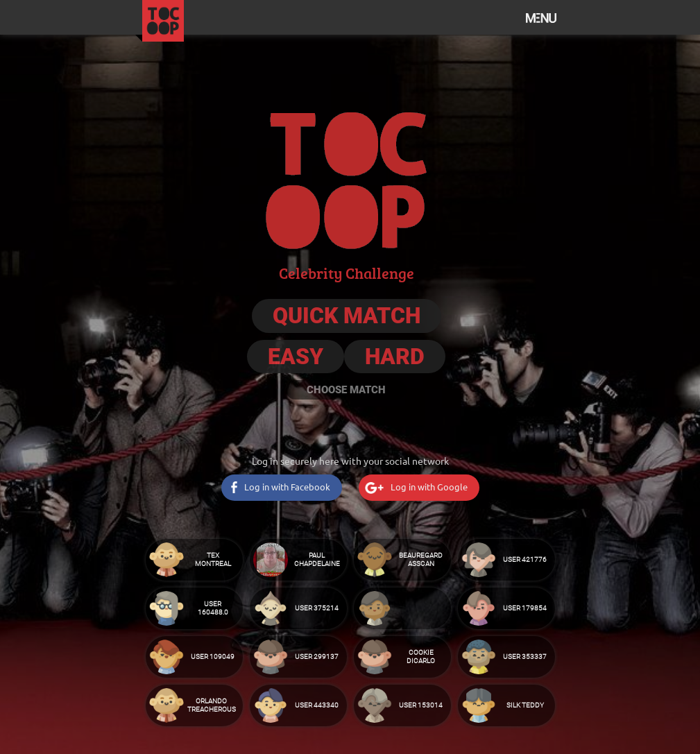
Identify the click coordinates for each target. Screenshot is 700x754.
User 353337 (525, 657)
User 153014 (421, 705)
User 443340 (317, 705)
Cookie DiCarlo (421, 657)
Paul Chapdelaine (317, 559)
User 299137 (317, 657)
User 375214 (317, 608)
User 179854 (525, 608)
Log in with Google (429, 487)
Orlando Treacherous (212, 705)
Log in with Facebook (287, 487)
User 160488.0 (213, 608)
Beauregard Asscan (421, 559)
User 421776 (525, 559)
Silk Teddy (525, 705)
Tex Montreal (213, 559)
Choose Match (346, 390)
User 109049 (213, 657)
